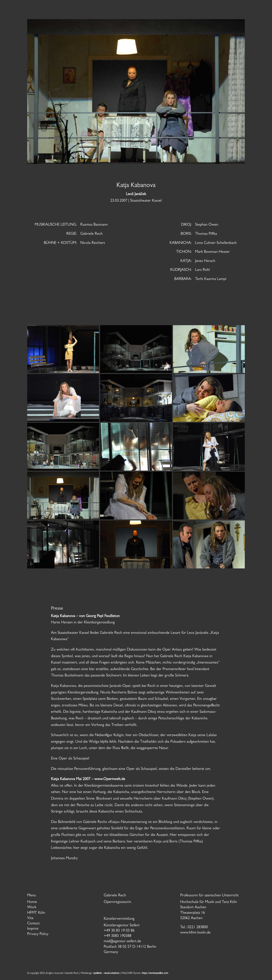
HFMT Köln (36, 913)
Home (32, 902)
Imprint (33, 929)
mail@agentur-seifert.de (122, 942)
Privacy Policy (38, 934)
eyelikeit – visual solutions (106, 973)
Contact (33, 924)
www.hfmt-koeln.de (195, 933)
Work (32, 908)
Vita (30, 918)
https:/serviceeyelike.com (155, 973)
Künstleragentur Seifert (122, 926)
